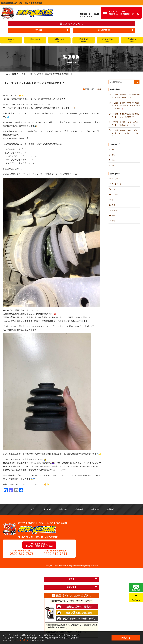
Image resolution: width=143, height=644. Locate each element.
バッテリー (116, 193)
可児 (114, 210)
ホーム (6, 74)
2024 (114, 158)
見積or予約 (108, 40)
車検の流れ (59, 40)
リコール (115, 199)
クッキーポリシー (23, 640)
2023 (114, 163)
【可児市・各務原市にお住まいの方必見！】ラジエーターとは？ (126, 96)
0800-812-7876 (22, 554)
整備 (25, 74)
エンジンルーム (118, 182)
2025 (114, 152)
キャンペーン (117, 188)
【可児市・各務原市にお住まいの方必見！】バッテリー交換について (126, 117)
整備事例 (84, 40)
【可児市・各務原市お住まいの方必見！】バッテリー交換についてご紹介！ (126, 136)
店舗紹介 (132, 40)
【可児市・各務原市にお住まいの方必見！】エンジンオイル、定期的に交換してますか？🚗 (126, 106)
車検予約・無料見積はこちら (124, 13)
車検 (114, 226)
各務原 (114, 215)
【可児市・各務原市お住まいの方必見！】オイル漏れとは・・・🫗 (126, 125)
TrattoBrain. (94, 566)
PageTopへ (136, 599)
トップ (11, 40)
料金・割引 (35, 40)
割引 (114, 204)
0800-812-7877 (55, 554)
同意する (126, 638)
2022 (114, 169)
